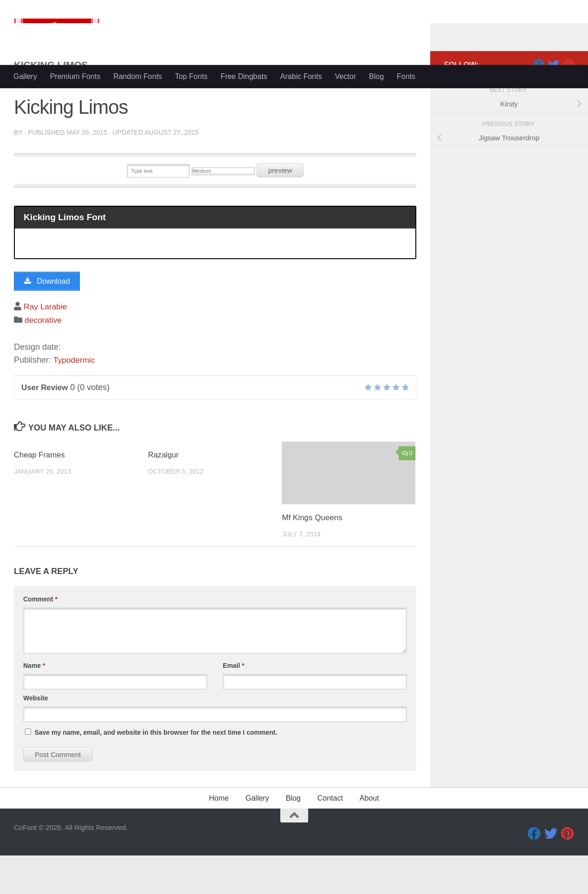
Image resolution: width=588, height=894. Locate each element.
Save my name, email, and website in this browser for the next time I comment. (156, 771)
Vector (346, 76)
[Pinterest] (569, 102)
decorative (44, 359)
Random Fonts (138, 76)
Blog (376, 76)
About (369, 837)
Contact (330, 837)
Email (234, 704)
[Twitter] (554, 102)
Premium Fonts (75, 76)
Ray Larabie (46, 345)
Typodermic (75, 398)
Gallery (25, 76)
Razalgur (164, 493)
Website (36, 737)
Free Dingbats (244, 76)
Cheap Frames (40, 493)
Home (219, 837)
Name (34, 704)
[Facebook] (539, 102)
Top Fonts (191, 76)
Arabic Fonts (301, 76)
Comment (40, 638)
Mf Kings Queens (312, 557)
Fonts (406, 76)
